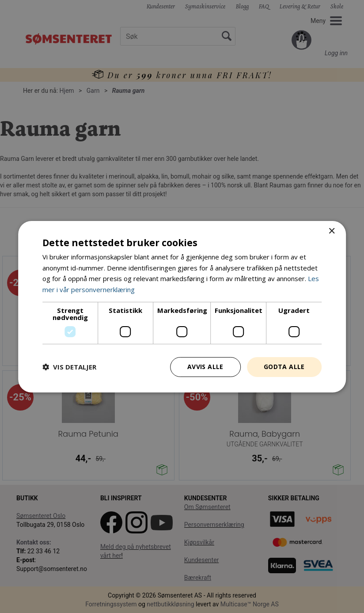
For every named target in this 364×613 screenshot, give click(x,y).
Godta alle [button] (284, 367)
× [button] (332, 231)
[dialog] (182, 306)
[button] (69, 367)
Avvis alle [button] (205, 367)
